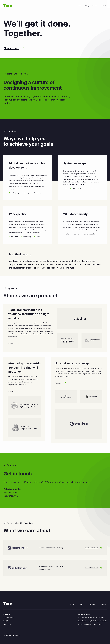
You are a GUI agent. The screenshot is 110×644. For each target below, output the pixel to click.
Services (95, 6)
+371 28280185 (11, 492)
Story (87, 6)
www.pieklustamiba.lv (93, 568)
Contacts (104, 6)
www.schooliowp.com (93, 548)
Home (80, 6)
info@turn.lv (7, 621)
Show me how (14, 48)
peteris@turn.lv (11, 496)
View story (13, 343)
